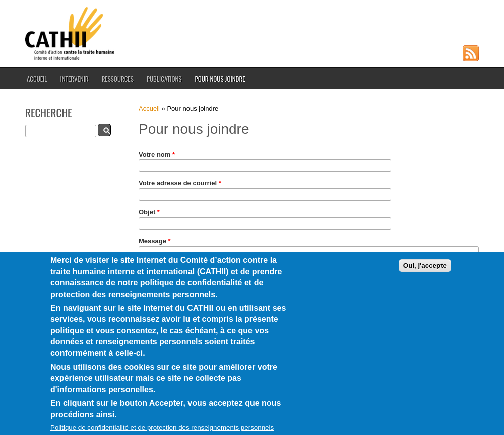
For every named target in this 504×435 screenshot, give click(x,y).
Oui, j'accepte (425, 277)
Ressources (118, 79)
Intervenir (74, 79)
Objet (149, 212)
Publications (164, 79)
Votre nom (157, 154)
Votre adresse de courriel (180, 183)
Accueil (37, 79)
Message (155, 241)
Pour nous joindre (220, 79)
